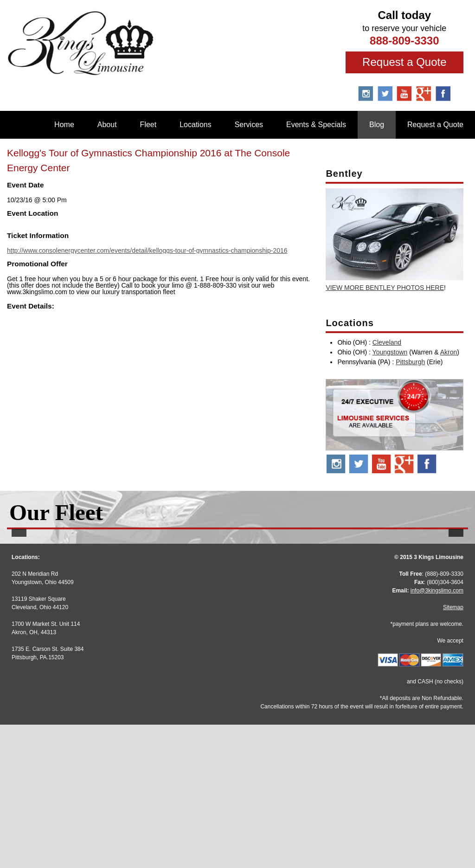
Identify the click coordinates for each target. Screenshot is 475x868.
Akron (449, 352)
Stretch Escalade (237, 641)
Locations (196, 125)
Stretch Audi (82, 641)
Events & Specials (316, 125)
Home (64, 125)
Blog (377, 125)
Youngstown (390, 352)
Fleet (148, 125)
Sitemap (453, 751)
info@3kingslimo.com (437, 734)
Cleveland (387, 342)
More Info (82, 661)
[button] (19, 608)
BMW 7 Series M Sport (393, 641)
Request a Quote (404, 62)
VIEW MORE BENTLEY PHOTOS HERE (385, 288)
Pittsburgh (410, 362)
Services (249, 125)
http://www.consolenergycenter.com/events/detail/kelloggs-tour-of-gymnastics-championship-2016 (147, 251)
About (107, 125)
